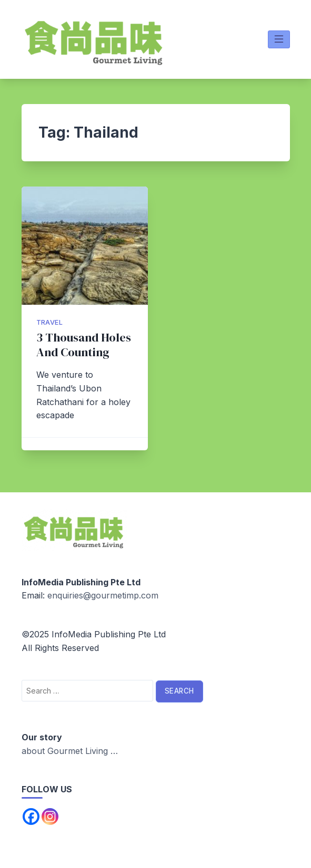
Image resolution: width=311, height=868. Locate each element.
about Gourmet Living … (70, 751)
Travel (49, 322)
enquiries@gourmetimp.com (103, 595)
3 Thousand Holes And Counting (84, 345)
